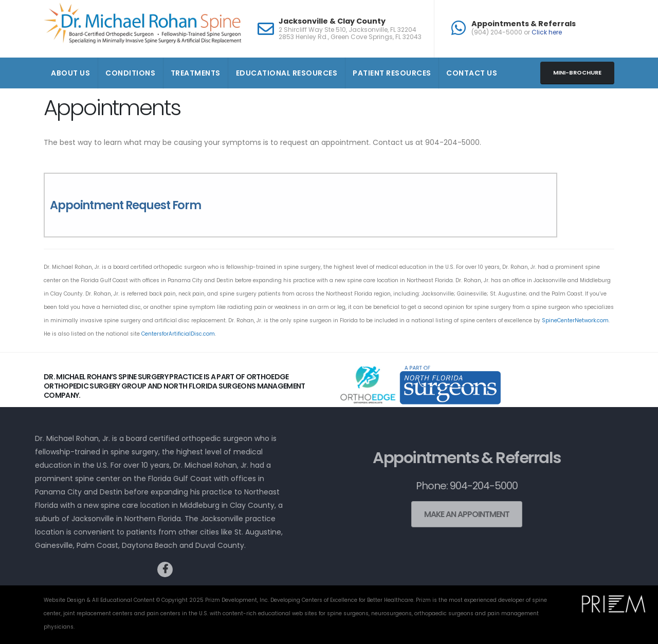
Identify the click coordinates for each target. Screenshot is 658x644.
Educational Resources (287, 73)
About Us (70, 73)
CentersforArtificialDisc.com (178, 334)
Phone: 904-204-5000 (458, 486)
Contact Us (472, 73)
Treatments (196, 73)
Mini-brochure (577, 72)
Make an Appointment (458, 514)
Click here (547, 32)
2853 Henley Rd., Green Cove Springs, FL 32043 (350, 37)
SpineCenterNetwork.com (575, 320)
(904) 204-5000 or (517, 32)
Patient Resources (392, 73)
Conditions (130, 73)
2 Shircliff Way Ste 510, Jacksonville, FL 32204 (348, 30)
